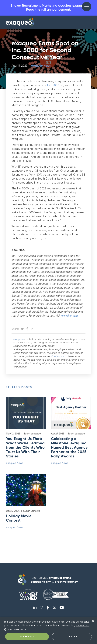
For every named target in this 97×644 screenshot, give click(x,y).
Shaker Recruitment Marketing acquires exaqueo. (48, 8)
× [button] (93, 621)
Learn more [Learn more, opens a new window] (83, 625)
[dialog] (48, 631)
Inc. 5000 (53, 85)
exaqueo (19, 339)
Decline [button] (72, 637)
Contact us (57, 356)
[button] (87, 7)
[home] (20, 22)
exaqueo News (41, 66)
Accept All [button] (27, 637)
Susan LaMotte (32, 511)
